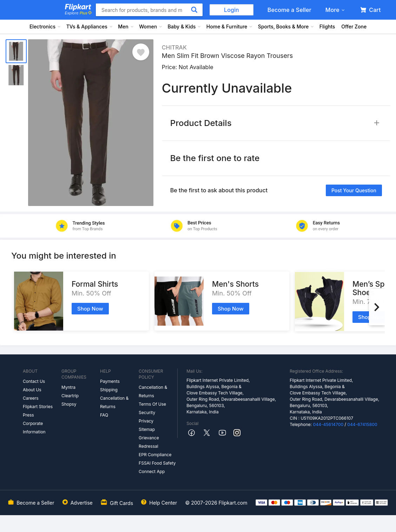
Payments (110, 381)
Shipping (109, 390)
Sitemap (147, 429)
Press (28, 415)
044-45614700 (328, 424)
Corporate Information (34, 428)
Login (232, 10)
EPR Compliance (155, 455)
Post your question (354, 190)
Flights (327, 26)
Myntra (68, 387)
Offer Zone (354, 26)
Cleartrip (70, 396)
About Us (32, 390)
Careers (31, 398)
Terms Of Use (152, 404)
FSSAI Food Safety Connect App (157, 467)
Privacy (146, 421)
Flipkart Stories (38, 407)
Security (147, 413)
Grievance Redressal (149, 442)
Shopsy (69, 404)
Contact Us (34, 381)
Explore (78, 13)
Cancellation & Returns (114, 402)
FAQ (104, 415)
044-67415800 (362, 424)
